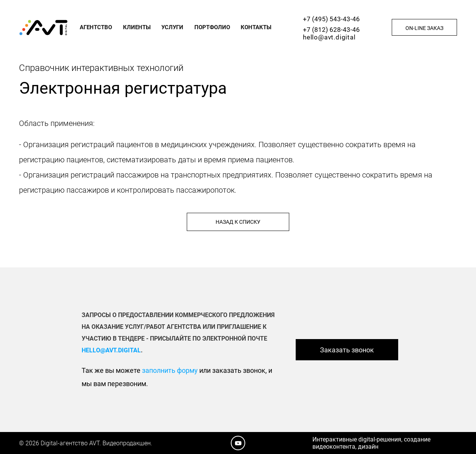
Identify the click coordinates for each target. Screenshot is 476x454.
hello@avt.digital (329, 37)
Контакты (256, 27)
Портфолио (212, 27)
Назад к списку (238, 222)
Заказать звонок (347, 350)
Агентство (96, 27)
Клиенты (137, 27)
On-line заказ (424, 28)
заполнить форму (170, 370)
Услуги (172, 27)
